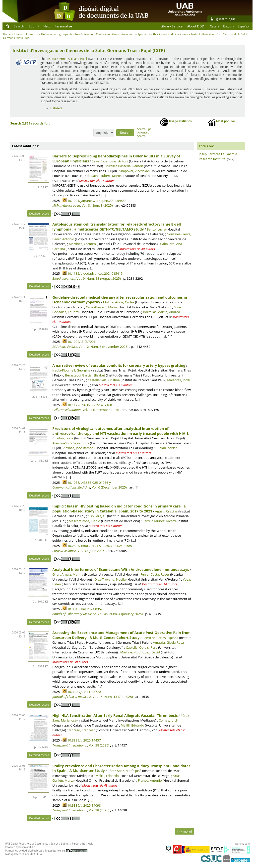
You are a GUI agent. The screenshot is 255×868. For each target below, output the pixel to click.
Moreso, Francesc (82, 730)
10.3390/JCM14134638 (84, 692)
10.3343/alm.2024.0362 (85, 609)
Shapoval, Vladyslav (134, 171)
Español (244, 26)
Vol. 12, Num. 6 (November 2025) (103, 347)
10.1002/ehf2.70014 (82, 342)
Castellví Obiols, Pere (142, 647)
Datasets (56, 108)
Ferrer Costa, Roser (155, 574)
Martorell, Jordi (178, 380)
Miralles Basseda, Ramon (124, 166)
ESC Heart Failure (65, 347)
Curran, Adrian (167, 448)
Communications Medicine (71, 487)
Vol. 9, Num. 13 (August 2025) (98, 278)
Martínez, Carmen (82, 244)
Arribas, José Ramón (79, 448)
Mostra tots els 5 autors (105, 526)
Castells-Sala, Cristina (104, 380)
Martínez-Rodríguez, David (140, 652)
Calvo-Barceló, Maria (101, 307)
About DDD (196, 26)
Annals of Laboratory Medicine (74, 614)
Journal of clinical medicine (72, 697)
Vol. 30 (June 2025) (91, 551)
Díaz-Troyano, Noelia (110, 579)
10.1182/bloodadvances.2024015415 (95, 273)
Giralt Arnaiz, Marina (68, 574)
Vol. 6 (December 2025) (109, 487)
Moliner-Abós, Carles (119, 302)
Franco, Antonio (150, 780)
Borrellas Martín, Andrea (161, 312)
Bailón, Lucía (64, 438)
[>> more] (185, 831)
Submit (34, 26)
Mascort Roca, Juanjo (84, 521)
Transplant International (70, 745)
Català (215, 26)
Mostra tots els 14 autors (159, 584)
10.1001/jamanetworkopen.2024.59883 (97, 201)
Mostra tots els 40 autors (137, 249)
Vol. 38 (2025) (99, 745)
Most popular (221, 122)
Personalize (63, 26)
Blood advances (64, 278)
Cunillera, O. (97, 516)
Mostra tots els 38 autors (70, 662)
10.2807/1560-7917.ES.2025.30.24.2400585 (99, 546)
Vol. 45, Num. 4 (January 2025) (120, 614)
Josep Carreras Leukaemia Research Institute (218, 156)
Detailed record (39, 213)
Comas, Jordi (168, 720)
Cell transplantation (66, 410)
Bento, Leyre (156, 229)
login (231, 19)
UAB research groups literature (61, 34)
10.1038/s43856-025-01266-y (89, 483)
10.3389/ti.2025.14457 (84, 740)
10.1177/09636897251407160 (90, 405)
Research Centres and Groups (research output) (114, 34)
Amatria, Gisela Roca (168, 642)
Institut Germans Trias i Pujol (67, 59)
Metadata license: (66, 851)
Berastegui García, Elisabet (85, 375)
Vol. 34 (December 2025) (101, 410)
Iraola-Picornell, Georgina (71, 370)
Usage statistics (176, 122)
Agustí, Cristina (166, 511)
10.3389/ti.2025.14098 (84, 805)
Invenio (24, 847)
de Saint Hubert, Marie (104, 176)
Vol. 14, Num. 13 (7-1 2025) (113, 697)
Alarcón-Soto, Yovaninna (71, 443)
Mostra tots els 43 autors (100, 785)
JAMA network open (66, 205)
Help (47, 26)
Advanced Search (143, 134)
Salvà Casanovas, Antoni (110, 161)
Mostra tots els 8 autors (116, 385)
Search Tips (144, 129)
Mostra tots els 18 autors (97, 181)
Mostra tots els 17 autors (133, 453)
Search (19, 26)
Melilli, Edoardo (132, 725)
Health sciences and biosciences (168, 34)
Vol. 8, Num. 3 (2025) (97, 205)
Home (7, 34)
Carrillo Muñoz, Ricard (159, 521)
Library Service (171, 26)
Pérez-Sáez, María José (124, 771)
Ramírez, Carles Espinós (160, 638)
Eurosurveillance (64, 551)
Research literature (26, 34)
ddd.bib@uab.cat (32, 851)
